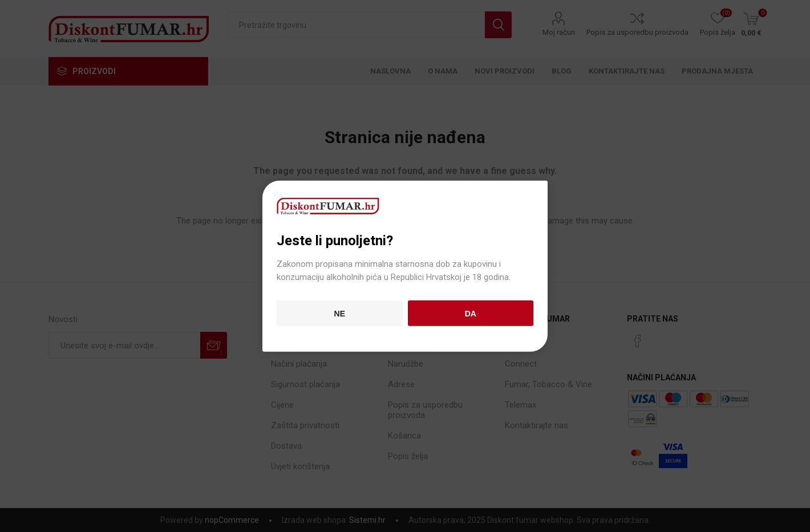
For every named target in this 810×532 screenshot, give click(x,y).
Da (471, 313)
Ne (340, 313)
